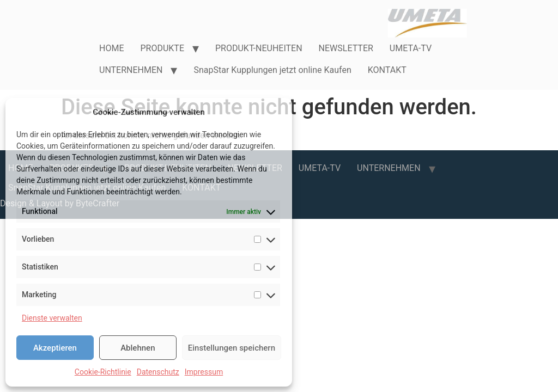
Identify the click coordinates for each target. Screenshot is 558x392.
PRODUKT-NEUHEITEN (259, 48)
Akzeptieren (55, 348)
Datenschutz (158, 372)
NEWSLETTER (346, 48)
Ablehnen (138, 348)
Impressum (204, 372)
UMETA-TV (411, 48)
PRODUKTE (162, 48)
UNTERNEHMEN (131, 70)
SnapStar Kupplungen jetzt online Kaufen (272, 70)
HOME (111, 48)
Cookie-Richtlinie (103, 372)
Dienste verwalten (52, 318)
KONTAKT (387, 70)
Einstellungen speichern (232, 348)
